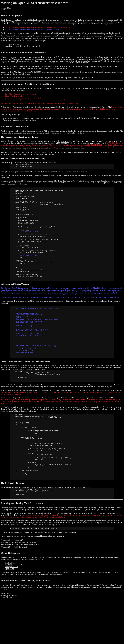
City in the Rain (6, 642)
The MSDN (9, 610)
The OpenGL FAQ (11, 611)
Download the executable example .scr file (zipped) (23, 46)
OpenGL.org (9, 613)
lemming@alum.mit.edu (9, 640)
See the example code (12, 44)
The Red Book (10, 608)
